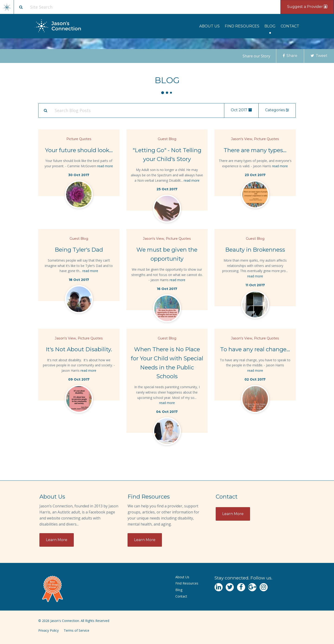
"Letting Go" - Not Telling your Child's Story (167, 155)
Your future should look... (79, 150)
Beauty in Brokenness (255, 250)
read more (105, 166)
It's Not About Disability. (79, 349)
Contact (290, 26)
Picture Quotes (79, 139)
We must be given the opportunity (167, 254)
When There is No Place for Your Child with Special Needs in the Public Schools (167, 363)
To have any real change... (255, 349)
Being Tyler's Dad (79, 250)
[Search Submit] (45, 110)
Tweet (319, 56)
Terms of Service (77, 630)
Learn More (57, 540)
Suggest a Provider (307, 7)
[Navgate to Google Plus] (252, 587)
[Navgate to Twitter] (230, 587)
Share (290, 56)
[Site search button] (21, 7)
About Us (209, 26)
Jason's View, (242, 139)
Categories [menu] (277, 110)
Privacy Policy (48, 630)
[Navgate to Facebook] (241, 587)
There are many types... (255, 150)
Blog (270, 26)
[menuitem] (209, 26)
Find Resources (242, 26)
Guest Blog (167, 139)
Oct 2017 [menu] (241, 110)
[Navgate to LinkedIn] (219, 587)
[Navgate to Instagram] (264, 587)
